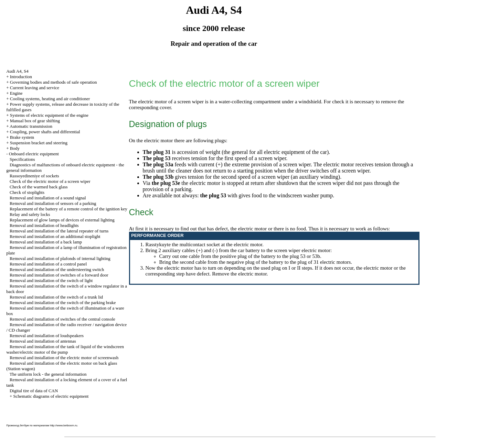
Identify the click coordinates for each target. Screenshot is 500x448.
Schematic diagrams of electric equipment (51, 396)
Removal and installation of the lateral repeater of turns (59, 231)
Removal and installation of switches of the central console (62, 319)
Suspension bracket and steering (39, 143)
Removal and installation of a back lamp (46, 242)
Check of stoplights (27, 192)
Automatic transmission (31, 126)
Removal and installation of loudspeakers (47, 336)
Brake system (22, 137)
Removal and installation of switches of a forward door (59, 275)
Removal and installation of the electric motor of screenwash (64, 358)
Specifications (22, 159)
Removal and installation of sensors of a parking (53, 203)
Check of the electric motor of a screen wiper (50, 181)
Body (15, 148)
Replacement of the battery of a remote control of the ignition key (68, 209)
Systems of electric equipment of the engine (49, 115)
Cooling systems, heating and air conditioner (50, 99)
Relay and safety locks (30, 214)
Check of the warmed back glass (39, 187)
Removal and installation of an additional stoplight (55, 236)
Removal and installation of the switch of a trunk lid (56, 297)
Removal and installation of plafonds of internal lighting (60, 258)
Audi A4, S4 (17, 71)
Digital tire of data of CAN (34, 391)
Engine (16, 93)
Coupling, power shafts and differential (45, 132)
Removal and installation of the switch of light (51, 280)
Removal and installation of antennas (43, 341)
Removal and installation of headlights (44, 225)
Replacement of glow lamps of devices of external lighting (62, 220)
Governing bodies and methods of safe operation (54, 82)
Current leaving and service (35, 88)
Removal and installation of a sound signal (48, 198)
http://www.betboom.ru (64, 425)
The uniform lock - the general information (48, 374)
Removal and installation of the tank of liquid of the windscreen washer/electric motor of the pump (65, 349)
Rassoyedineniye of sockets (34, 176)
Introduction (21, 77)
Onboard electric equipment (34, 154)
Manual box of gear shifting (35, 121)
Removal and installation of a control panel (48, 264)
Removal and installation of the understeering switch (57, 269)
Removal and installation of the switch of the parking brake (63, 303)
